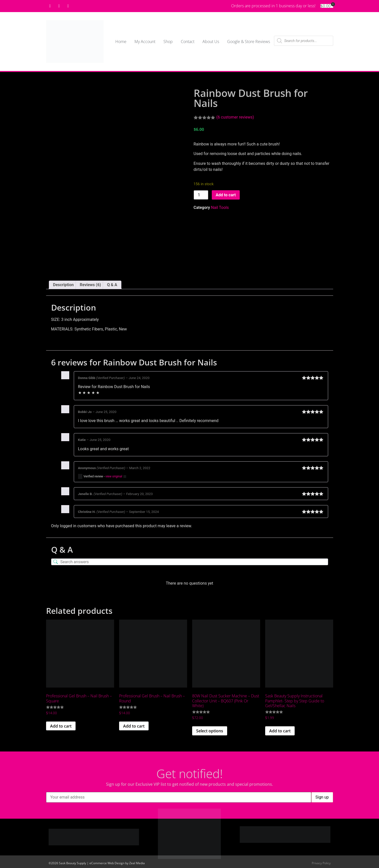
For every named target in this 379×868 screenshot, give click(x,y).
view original (114, 476)
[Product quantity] (201, 195)
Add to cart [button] (61, 726)
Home (121, 42)
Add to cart (226, 195)
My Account (145, 42)
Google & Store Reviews (249, 42)
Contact (188, 42)
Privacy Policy (321, 863)
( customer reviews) (235, 117)
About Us (211, 42)
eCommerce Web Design (107, 863)
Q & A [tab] (112, 285)
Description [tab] (63, 285)
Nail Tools (220, 207)
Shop (168, 42)
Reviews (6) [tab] (90, 285)
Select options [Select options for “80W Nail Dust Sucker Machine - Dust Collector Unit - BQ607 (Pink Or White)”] (210, 731)
